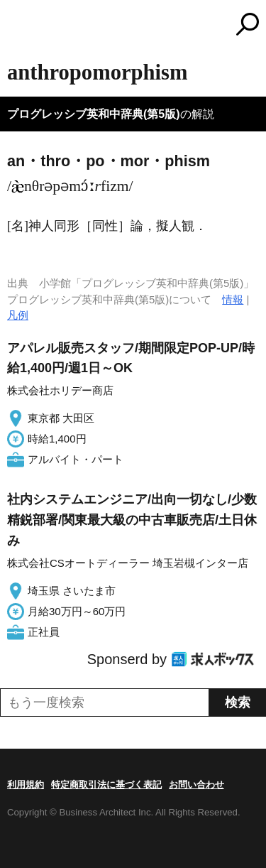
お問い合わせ (196, 785)
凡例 (18, 315)
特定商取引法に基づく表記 (106, 785)
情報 (233, 299)
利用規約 (26, 785)
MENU (18, 26)
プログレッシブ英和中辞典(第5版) (94, 114)
